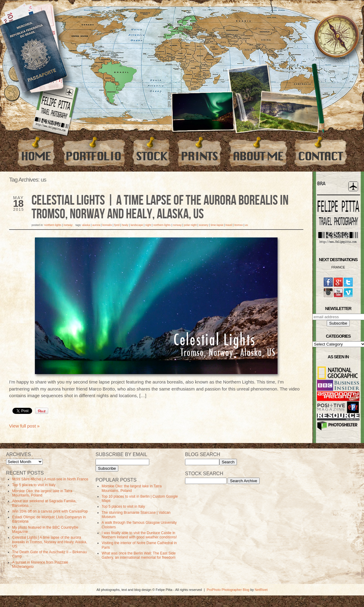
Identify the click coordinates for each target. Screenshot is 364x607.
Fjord (117, 225)
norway (177, 225)
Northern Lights (53, 225)
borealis (107, 225)
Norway (68, 225)
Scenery (204, 225)
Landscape (137, 225)
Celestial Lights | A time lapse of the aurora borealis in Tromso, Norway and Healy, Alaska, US (160, 208)
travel (229, 225)
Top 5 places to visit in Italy (34, 485)
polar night (190, 225)
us (246, 225)
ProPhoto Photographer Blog (228, 590)
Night (148, 225)
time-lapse (217, 225)
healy (125, 225)
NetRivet (261, 590)
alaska (86, 225)
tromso (239, 225)
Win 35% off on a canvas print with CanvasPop (50, 511)
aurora (96, 225)
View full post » (24, 426)
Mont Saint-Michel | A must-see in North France (50, 479)
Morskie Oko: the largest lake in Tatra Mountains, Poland (42, 493)
